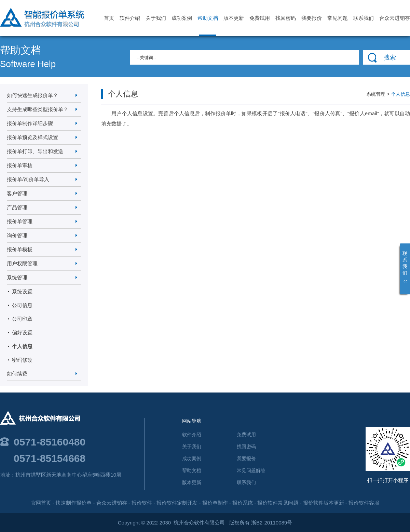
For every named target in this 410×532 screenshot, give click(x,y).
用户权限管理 (22, 263)
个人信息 (22, 346)
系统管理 (17, 277)
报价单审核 (20, 165)
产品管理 (17, 207)
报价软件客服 (364, 503)
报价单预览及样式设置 (32, 137)
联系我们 (364, 18)
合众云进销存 (395, 18)
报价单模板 (20, 249)
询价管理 (17, 235)
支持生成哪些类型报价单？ (38, 109)
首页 (109, 18)
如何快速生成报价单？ (32, 95)
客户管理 (17, 193)
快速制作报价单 (74, 503)
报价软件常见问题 (278, 503)
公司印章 (22, 319)
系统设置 (22, 291)
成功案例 (182, 18)
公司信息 (22, 305)
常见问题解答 (251, 470)
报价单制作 (215, 503)
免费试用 (260, 18)
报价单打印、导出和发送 (35, 151)
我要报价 (312, 18)
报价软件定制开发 (177, 503)
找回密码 (286, 18)
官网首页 (41, 503)
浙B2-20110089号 (272, 523)
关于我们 (156, 18)
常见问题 (338, 18)
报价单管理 (20, 221)
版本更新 (234, 18)
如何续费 (17, 374)
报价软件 (142, 503)
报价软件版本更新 (324, 503)
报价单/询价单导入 (28, 179)
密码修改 (22, 360)
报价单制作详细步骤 (30, 123)
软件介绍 (130, 18)
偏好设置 (22, 332)
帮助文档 (208, 25)
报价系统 (243, 503)
